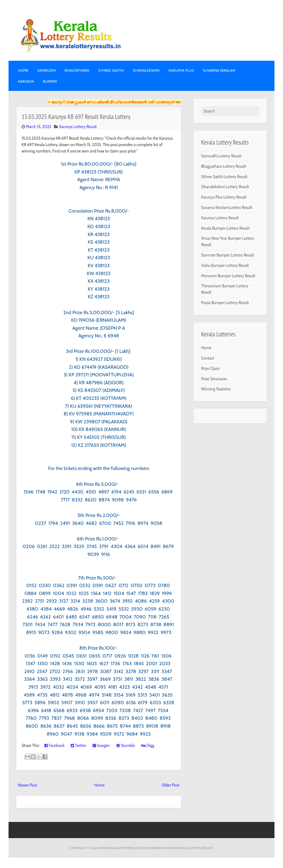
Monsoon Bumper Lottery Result (228, 276)
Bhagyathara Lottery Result (223, 166)
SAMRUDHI (47, 70)
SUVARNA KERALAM (219, 70)
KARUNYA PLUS (181, 70)
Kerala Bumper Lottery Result (225, 228)
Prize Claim (210, 368)
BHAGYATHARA (77, 70)
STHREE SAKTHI (111, 70)
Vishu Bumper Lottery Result (225, 265)
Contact (208, 358)
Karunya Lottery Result (78, 127)
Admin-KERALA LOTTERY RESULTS (189, 848)
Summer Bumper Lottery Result (228, 255)
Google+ (102, 745)
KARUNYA (26, 81)
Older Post (171, 785)
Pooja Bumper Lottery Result (225, 303)
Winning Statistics (216, 389)
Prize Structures (214, 379)
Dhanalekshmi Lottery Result (225, 187)
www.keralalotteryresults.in (121, 848)
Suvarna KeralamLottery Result (227, 207)
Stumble (126, 745)
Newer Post (28, 785)
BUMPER (50, 81)
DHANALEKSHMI (146, 70)
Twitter (79, 745)
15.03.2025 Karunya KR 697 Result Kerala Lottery (76, 117)
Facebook (55, 745)
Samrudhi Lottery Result (221, 156)
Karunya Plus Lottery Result (224, 197)
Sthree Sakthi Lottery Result (224, 177)
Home (23, 70)
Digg (148, 745)
